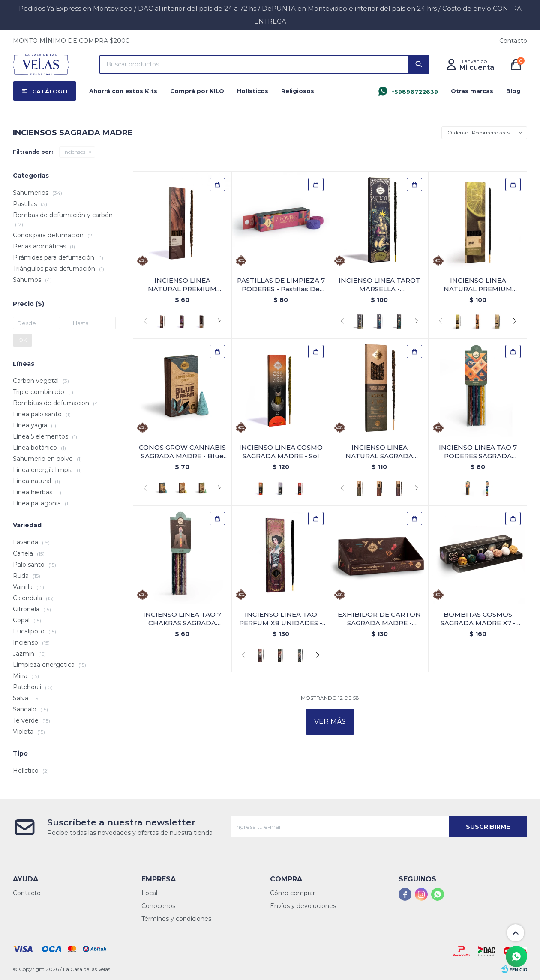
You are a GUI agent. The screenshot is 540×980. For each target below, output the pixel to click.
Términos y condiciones (176, 919)
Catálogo (50, 91)
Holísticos (253, 91)
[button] (219, 321)
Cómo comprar (292, 893)
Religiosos (298, 91)
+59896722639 (415, 92)
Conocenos (158, 906)
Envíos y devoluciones (303, 906)
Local (149, 893)
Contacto (513, 41)
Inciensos (74, 152)
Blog (513, 91)
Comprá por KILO (197, 91)
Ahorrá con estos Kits (123, 91)
